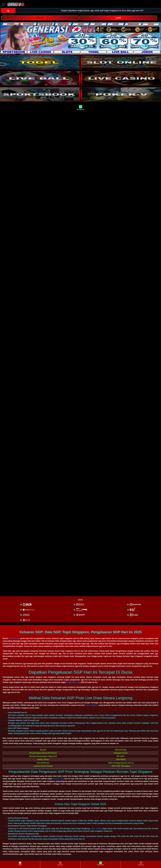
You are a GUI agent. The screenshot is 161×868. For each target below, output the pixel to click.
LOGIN (118, 18)
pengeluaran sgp (73, 682)
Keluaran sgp (14, 638)
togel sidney (96, 828)
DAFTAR (40, 18)
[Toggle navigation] (4, 4)
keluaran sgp (58, 779)
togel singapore (92, 705)
